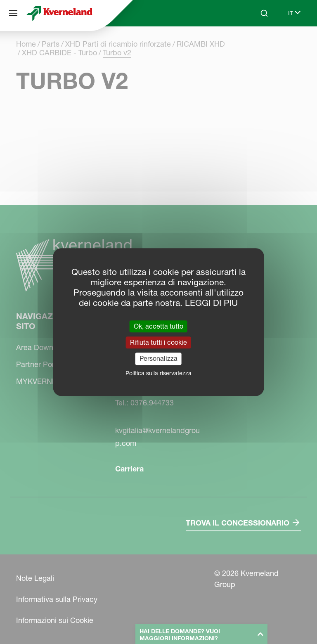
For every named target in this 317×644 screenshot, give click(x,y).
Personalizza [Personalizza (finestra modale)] (158, 359)
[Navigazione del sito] (13, 13)
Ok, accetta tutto (158, 326)
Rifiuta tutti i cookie (158, 342)
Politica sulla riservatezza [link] (158, 373)
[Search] (264, 13)
